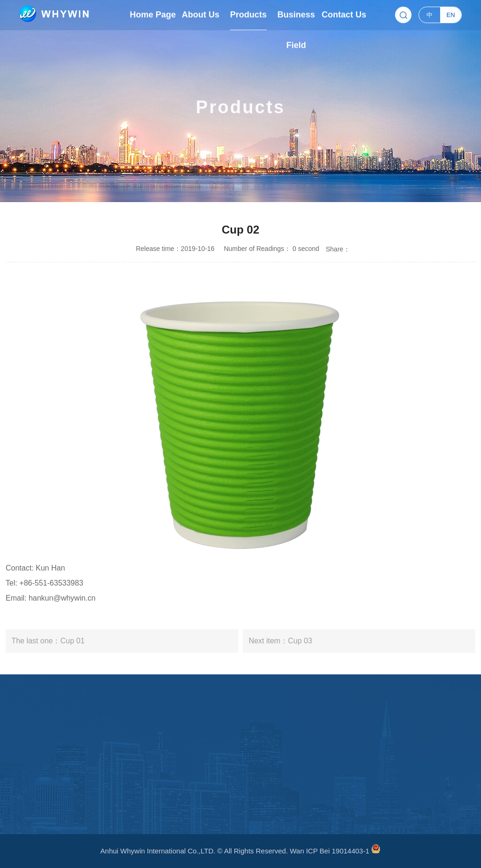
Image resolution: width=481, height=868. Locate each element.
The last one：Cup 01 (48, 641)
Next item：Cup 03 (280, 641)
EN (451, 14)
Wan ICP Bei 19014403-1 (330, 851)
